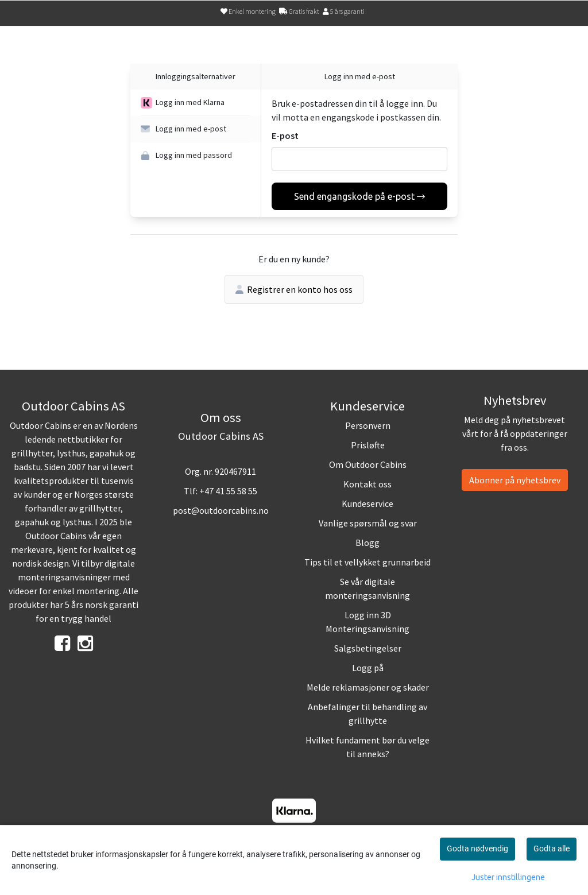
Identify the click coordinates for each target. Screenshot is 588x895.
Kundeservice (367, 503)
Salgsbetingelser (368, 648)
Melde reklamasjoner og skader (368, 687)
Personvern (368, 425)
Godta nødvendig (477, 848)
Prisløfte (368, 445)
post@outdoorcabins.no (221, 510)
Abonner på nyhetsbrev (515, 480)
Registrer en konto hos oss (294, 289)
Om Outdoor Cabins (368, 464)
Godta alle (552, 848)
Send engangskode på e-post (359, 196)
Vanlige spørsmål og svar (368, 523)
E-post (285, 135)
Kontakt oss (367, 484)
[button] (196, 103)
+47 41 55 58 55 (228, 491)
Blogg (367, 543)
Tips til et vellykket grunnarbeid (367, 562)
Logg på (368, 668)
